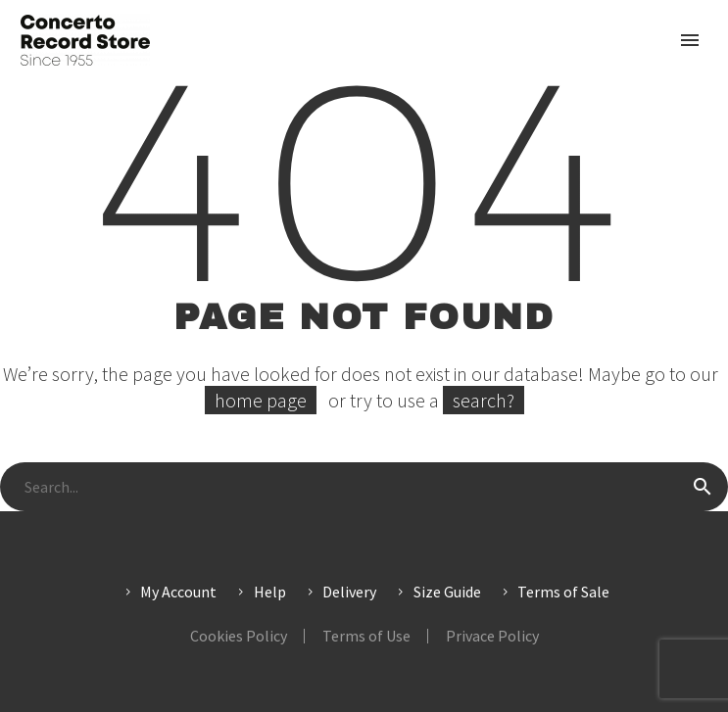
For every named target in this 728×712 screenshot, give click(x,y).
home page (261, 400)
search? (484, 400)
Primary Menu (690, 40)
